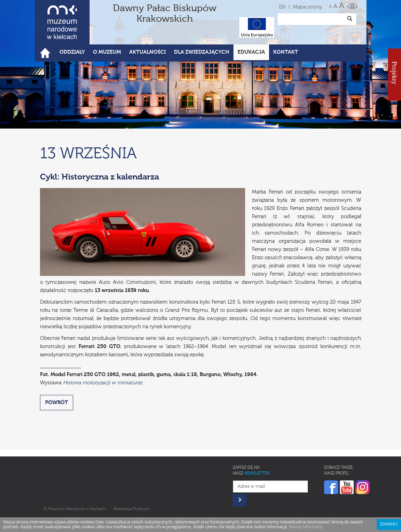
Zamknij (389, 524)
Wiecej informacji (306, 527)
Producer (141, 509)
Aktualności (148, 52)
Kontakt (286, 52)
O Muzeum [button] (107, 52)
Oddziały (72, 52)
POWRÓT (57, 403)
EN (282, 7)
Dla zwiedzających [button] (202, 52)
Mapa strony (308, 7)
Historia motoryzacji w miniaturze (103, 383)
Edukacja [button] (251, 52)
